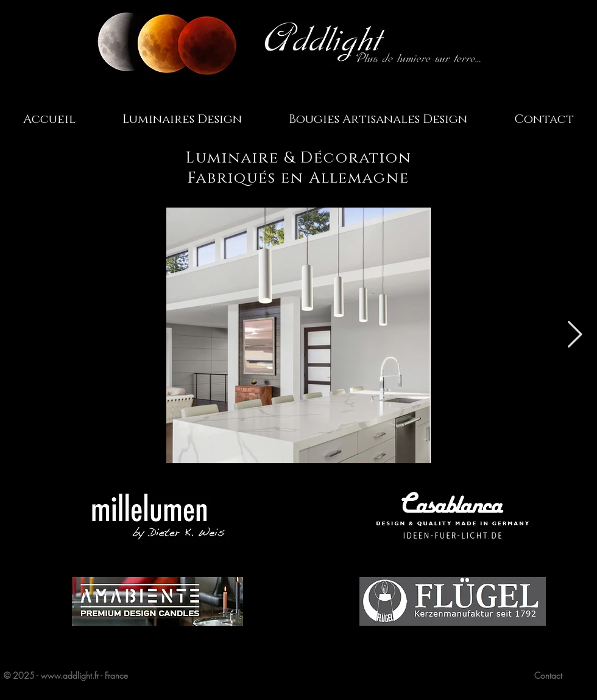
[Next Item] (574, 335)
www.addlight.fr (70, 675)
